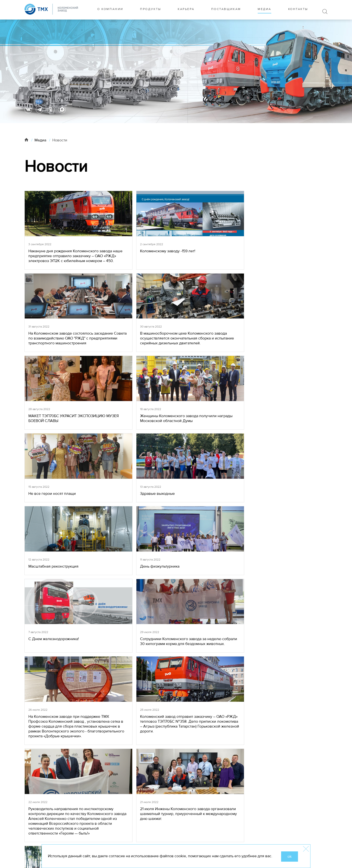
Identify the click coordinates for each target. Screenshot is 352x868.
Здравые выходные (276, 351)
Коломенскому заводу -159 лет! (133, 255)
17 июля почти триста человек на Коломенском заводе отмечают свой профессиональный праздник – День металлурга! (137, 651)
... (151, 710)
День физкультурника (125, 437)
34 (217, 710)
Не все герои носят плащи (206, 351)
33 (208, 710)
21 (195, 710)
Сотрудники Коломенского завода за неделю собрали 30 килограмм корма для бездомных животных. (289, 442)
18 (166, 710)
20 (186, 710)
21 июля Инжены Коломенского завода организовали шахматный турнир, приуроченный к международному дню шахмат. (288, 531)
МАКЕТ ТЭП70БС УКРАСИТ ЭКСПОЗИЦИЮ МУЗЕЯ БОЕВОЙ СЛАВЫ (57, 356)
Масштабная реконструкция (53, 437)
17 (157, 710)
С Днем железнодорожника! (207, 437)
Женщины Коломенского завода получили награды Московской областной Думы (134, 356)
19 (176, 710)
